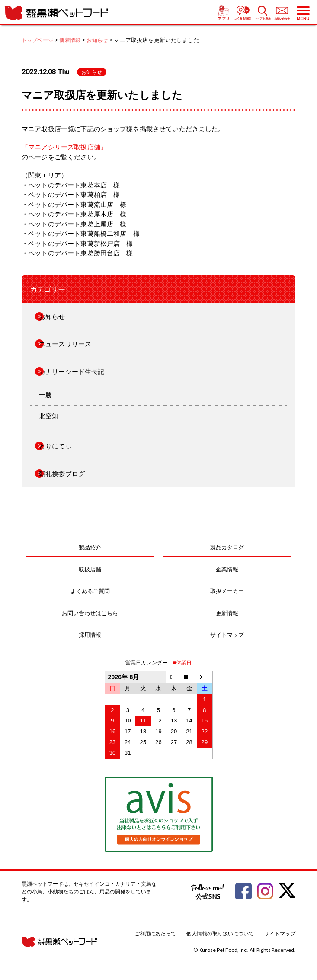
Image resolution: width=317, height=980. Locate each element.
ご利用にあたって (155, 933)
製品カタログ (227, 547)
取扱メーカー (227, 591)
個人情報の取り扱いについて (220, 933)
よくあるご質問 (90, 591)
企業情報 (227, 569)
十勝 (45, 395)
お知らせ (92, 72)
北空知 (49, 416)
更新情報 (227, 613)
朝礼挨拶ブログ (62, 474)
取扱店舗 (90, 569)
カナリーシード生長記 (72, 371)
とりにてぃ (55, 446)
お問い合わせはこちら (90, 613)
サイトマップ (227, 635)
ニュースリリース (65, 344)
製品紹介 (90, 547)
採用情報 (90, 635)
